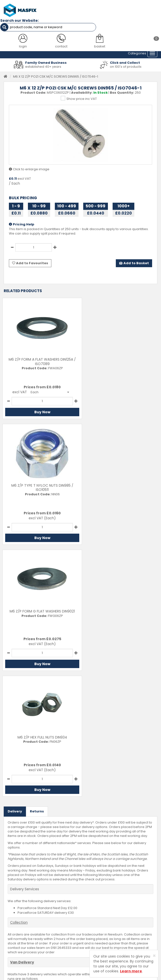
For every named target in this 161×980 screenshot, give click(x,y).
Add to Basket (134, 262)
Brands (9, 920)
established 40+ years (43, 66)
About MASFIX (14, 905)
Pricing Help (22, 224)
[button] (48, 391)
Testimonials (14, 890)
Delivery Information (100, 897)
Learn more (131, 971)
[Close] (154, 956)
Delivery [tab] (15, 559)
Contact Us (93, 890)
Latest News (13, 912)
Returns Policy (95, 905)
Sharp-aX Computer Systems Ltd (89, 977)
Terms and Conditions (102, 920)
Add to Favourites (30, 262)
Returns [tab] (37, 559)
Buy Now (40, 411)
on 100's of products (126, 66)
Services (11, 897)
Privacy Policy (95, 912)
